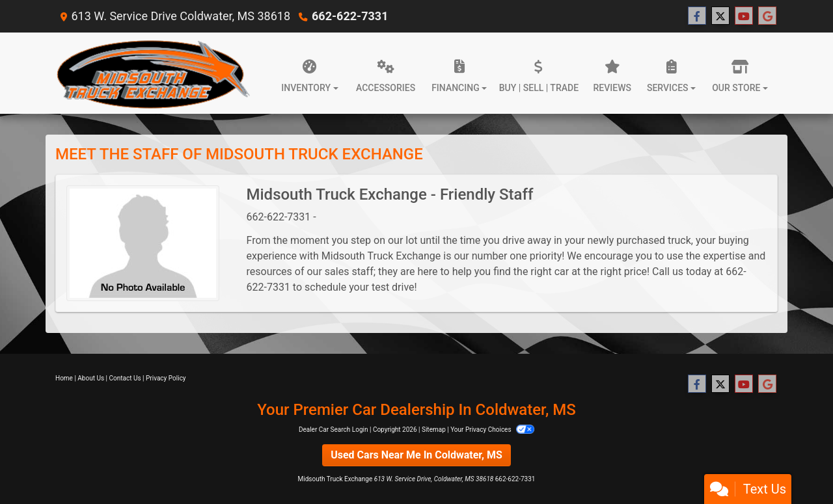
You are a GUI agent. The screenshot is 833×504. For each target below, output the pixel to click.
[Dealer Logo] (153, 73)
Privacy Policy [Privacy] (166, 378)
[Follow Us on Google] (767, 16)
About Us (91, 378)
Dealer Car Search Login (334, 430)
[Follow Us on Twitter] (720, 16)
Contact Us (125, 378)
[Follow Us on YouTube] (744, 16)
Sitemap (434, 430)
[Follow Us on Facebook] (697, 16)
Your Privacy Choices (492, 430)
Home (64, 378)
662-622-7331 (350, 16)
